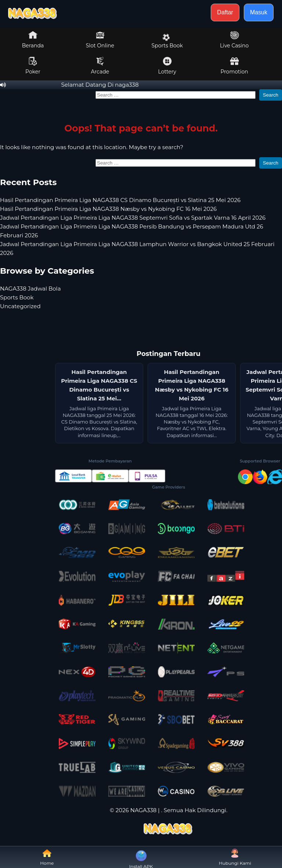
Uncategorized (20, 306)
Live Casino (234, 40)
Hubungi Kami (235, 857)
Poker (33, 66)
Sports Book (167, 41)
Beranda (33, 40)
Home (47, 857)
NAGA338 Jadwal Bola (30, 289)
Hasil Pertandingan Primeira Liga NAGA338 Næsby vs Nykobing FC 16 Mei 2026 (108, 209)
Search (271, 95)
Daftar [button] (225, 12)
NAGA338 (144, 810)
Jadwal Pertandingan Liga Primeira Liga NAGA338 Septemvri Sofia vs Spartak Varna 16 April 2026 (133, 218)
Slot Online (100, 40)
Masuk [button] (259, 12)
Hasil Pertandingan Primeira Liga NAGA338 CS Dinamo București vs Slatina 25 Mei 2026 (120, 200)
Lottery (167, 66)
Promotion (234, 66)
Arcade (100, 66)
